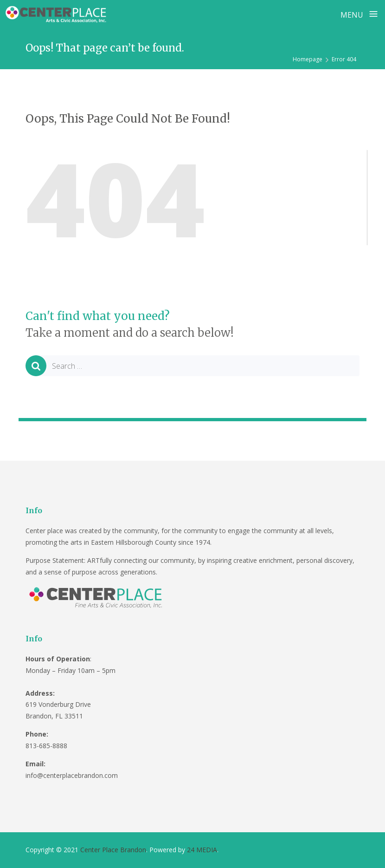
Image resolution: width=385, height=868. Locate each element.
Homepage (308, 59)
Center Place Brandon (113, 850)
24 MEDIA (202, 850)
